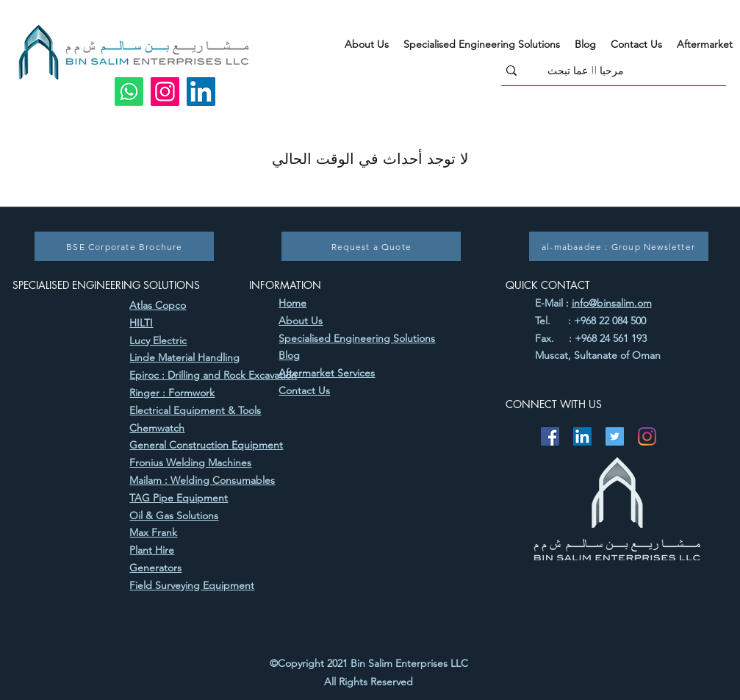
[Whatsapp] (129, 92)
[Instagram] (165, 92)
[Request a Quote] (371, 246)
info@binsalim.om (612, 303)
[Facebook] (550, 436)
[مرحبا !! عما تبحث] (637, 71)
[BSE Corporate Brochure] (124, 246)
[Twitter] (615, 436)
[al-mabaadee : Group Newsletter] (619, 246)
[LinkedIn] (201, 92)
